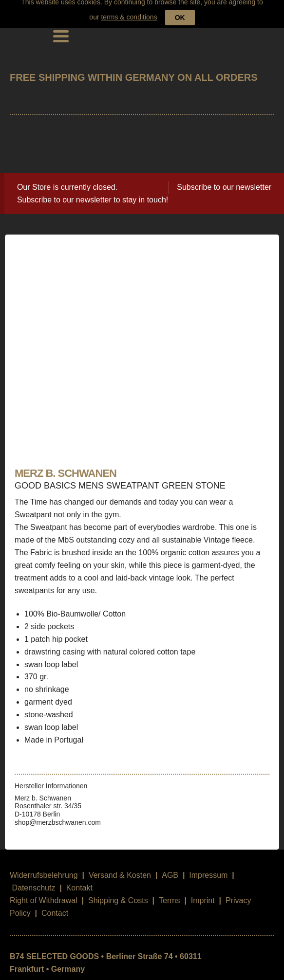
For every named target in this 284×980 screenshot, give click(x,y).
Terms (170, 893)
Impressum (208, 867)
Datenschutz (33, 880)
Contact (55, 905)
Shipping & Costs (118, 893)
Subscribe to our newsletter (224, 179)
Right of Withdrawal (44, 893)
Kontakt (79, 880)
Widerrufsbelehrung (44, 867)
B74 (23, 28)
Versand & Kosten (120, 867)
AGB (170, 867)
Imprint (203, 893)
